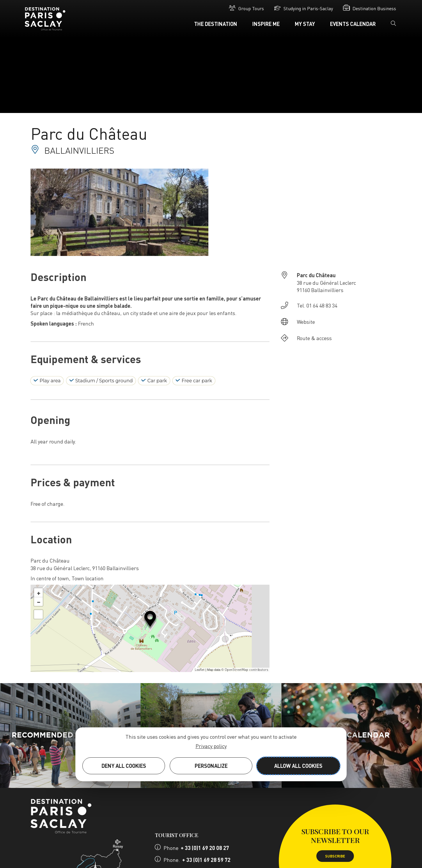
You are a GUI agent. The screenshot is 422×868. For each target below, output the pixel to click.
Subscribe (335, 856)
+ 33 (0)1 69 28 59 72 (206, 860)
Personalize (211, 766)
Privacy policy (211, 746)
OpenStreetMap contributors (246, 670)
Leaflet (200, 670)
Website (306, 322)
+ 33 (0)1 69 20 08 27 (205, 848)
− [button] (39, 602)
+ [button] (39, 593)
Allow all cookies (298, 766)
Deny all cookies (124, 766)
